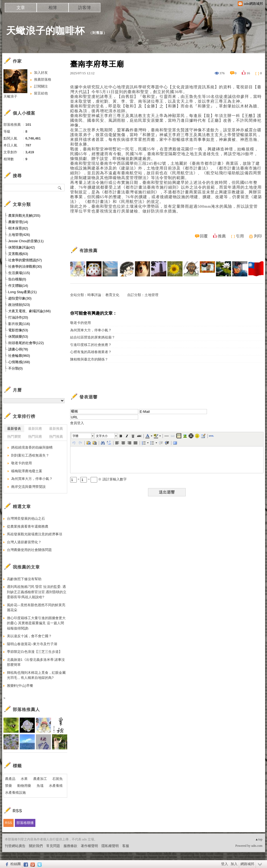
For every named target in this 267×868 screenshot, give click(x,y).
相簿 (53, 8)
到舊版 (98, 33)
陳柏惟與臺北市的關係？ (89, 359)
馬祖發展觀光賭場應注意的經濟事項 (35, 534)
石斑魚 (58, 779)
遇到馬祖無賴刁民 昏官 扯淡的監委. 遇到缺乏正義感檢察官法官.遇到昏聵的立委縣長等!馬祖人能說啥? (37, 592)
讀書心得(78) (18, 349)
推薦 (222, 236)
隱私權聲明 (110, 846)
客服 (126, 846)
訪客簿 (84, 8)
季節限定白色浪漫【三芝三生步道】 (35, 652)
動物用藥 (24, 786)
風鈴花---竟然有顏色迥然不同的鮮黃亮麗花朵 (36, 608)
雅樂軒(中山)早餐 (20, 686)
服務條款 (70, 846)
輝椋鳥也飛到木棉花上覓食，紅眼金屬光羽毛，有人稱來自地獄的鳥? (36, 675)
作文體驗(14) (18, 286)
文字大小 (102, 436)
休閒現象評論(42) (22, 247)
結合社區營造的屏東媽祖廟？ (93, 337)
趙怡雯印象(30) (20, 298)
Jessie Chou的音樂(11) (26, 241)
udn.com (257, 846)
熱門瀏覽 (14, 437)
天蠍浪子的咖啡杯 (45, 31)
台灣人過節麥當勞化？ (24, 542)
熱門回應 (35, 437)
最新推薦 (56, 429)
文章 (21, 8)
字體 (75, 436)
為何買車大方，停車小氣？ (91, 330)
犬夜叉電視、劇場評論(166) (29, 311)
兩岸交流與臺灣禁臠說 (28, 487)
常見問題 (53, 846)
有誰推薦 (88, 251)
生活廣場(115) (19, 273)
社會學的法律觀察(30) (25, 266)
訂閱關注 (41, 86)
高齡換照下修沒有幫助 (24, 579)
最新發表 (14, 429)
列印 (258, 236)
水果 (24, 779)
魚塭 (40, 786)
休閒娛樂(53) (18, 337)
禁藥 (9, 786)
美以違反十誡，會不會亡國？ (29, 636)
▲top (259, 839)
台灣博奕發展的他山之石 (26, 518)
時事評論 (94, 295)
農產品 (10, 779)
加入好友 (41, 73)
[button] (83, 436)
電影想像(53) (18, 330)
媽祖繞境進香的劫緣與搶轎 (32, 447)
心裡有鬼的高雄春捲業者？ (91, 352)
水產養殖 (56, 786)
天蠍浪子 (10, 96)
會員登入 (77, 423)
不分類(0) (16, 368)
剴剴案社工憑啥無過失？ (30, 455)
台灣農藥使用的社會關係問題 (29, 550)
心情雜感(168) (19, 362)
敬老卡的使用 (80, 323)
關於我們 (36, 846)
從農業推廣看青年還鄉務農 (28, 526)
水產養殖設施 (15, 793)
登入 (224, 864)
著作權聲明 (89, 846)
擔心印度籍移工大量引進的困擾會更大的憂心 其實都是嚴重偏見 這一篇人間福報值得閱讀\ (36, 623)
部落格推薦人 (26, 709)
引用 (240, 236)
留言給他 (41, 93)
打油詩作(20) (18, 317)
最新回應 (35, 429)
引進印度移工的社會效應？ (91, 345)
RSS (9, 823)
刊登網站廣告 (15, 846)
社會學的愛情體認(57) (25, 260)
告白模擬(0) (17, 279)
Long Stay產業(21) (23, 292)
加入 (234, 864)
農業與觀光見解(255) (24, 216)
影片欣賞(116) (19, 324)
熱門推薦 (56, 437)
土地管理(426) (19, 235)
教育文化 (112, 295)
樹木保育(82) (18, 228)
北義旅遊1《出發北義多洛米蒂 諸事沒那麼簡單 (36, 662)
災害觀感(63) (18, 254)
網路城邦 (247, 864)
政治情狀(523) (19, 305)
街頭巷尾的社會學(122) (26, 343)
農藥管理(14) (18, 222)
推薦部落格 (43, 79)
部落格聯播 (25, 823)
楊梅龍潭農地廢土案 (27, 471)
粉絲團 (16, 864)
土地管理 (151, 295)
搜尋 (60, 188)
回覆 (204, 236)
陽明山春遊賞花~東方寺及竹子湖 (32, 644)
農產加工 (40, 779)
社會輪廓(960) (19, 356)
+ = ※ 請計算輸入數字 (98, 479)
